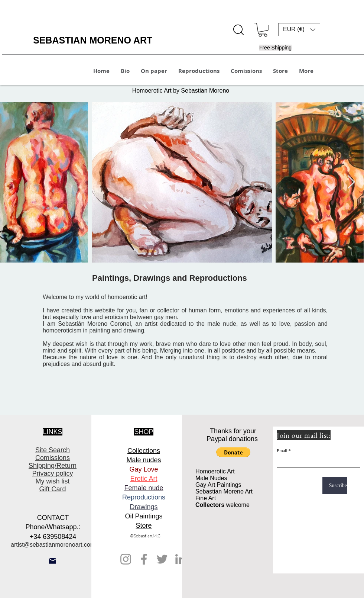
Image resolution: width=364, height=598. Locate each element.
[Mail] (53, 561)
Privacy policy (52, 473)
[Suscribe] (335, 486)
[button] (263, 30)
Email (282, 451)
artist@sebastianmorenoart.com (53, 545)
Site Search (53, 450)
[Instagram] (126, 559)
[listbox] (299, 30)
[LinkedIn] (180, 559)
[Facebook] (144, 559)
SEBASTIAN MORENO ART (93, 40)
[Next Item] (351, 182)
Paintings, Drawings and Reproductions (171, 278)
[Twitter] (162, 559)
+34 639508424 (53, 537)
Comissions (53, 458)
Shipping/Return (53, 466)
